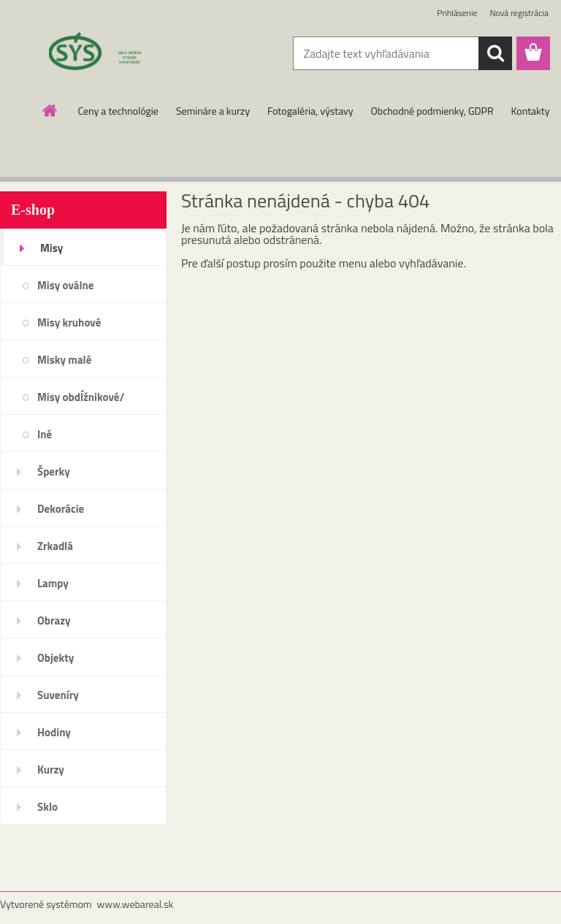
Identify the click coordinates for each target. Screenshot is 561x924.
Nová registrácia (519, 13)
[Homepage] (50, 110)
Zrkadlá (55, 546)
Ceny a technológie (118, 111)
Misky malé (64, 360)
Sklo (47, 807)
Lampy (53, 583)
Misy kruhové (69, 322)
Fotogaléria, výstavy (310, 111)
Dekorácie (61, 509)
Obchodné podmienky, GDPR (432, 111)
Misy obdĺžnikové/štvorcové (81, 402)
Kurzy (51, 770)
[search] (495, 53)
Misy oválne (65, 285)
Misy (51, 248)
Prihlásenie (457, 13)
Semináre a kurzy (213, 111)
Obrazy (54, 621)
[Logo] (100, 54)
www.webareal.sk (136, 904)
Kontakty (531, 111)
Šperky (54, 471)
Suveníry (58, 695)
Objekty (56, 658)
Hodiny (54, 732)
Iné (45, 434)
